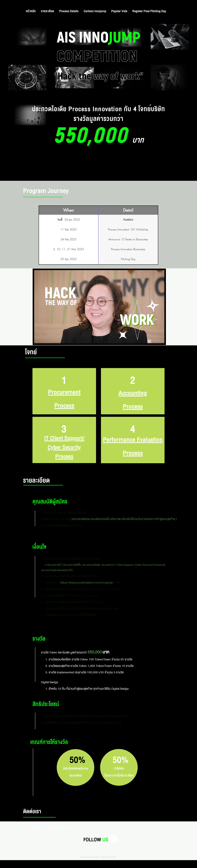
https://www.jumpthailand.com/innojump (86, 583)
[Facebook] (114, 839)
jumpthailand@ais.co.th (60, 827)
